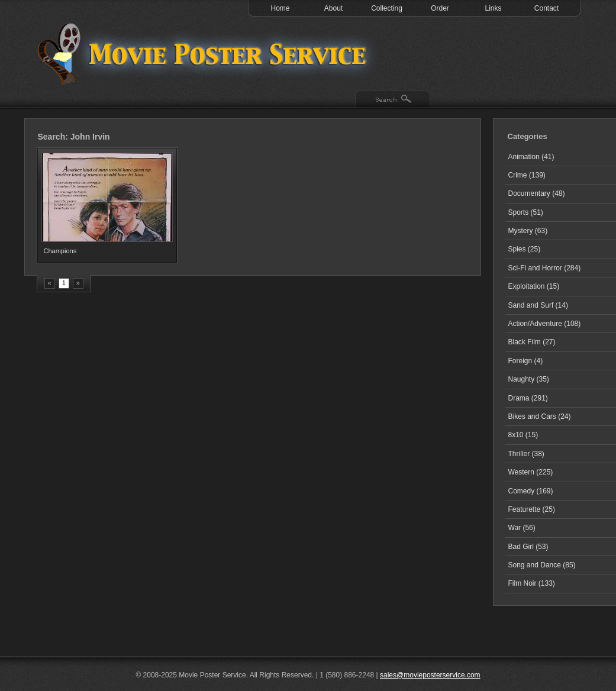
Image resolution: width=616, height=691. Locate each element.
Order (440, 8)
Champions (60, 251)
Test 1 (205, 53)
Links (493, 8)
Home (280, 8)
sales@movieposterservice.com (430, 675)
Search (393, 100)
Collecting (387, 8)
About (333, 8)
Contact (546, 8)
